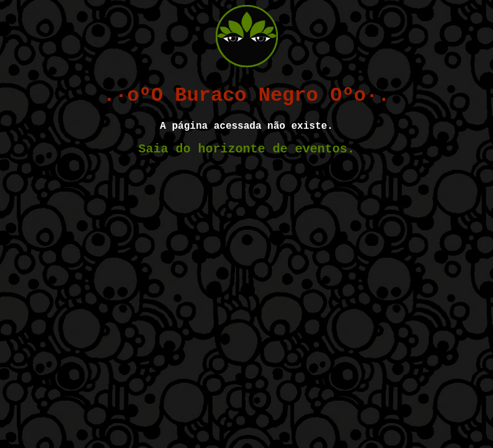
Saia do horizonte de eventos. (246, 149)
